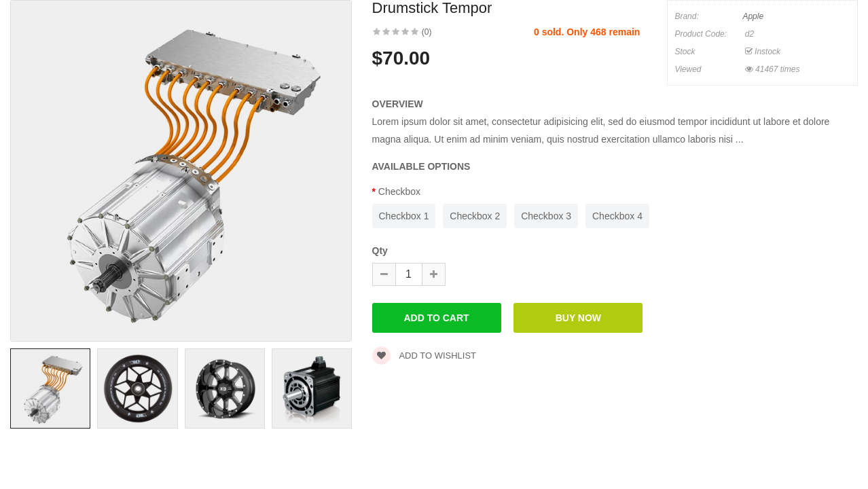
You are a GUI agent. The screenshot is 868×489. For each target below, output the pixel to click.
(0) (427, 32)
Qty (380, 251)
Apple (753, 16)
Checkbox (399, 192)
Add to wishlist (424, 356)
